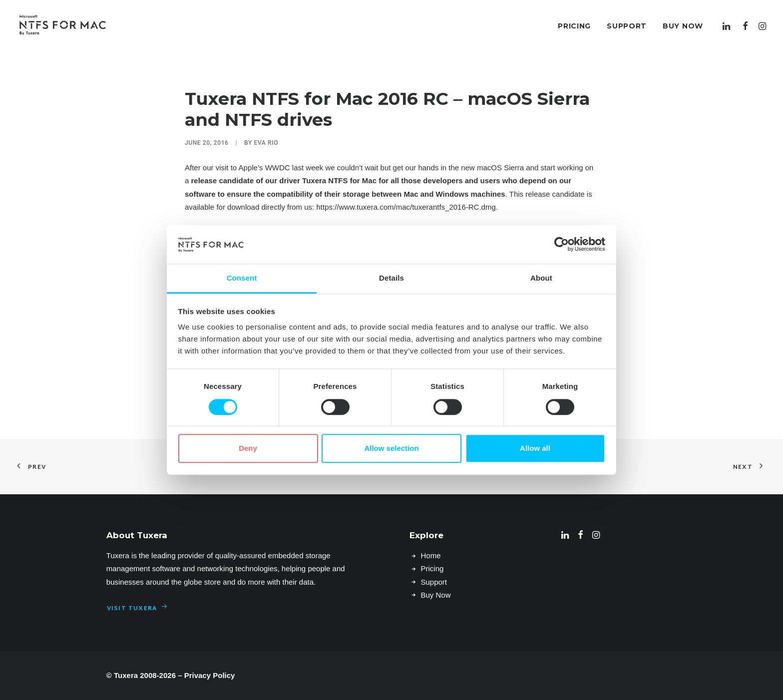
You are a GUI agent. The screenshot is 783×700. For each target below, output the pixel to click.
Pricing (574, 26)
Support (627, 26)
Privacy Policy (210, 675)
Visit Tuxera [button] (138, 609)
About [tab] (541, 278)
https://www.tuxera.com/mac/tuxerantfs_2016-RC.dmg (406, 207)
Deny (248, 448)
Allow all (535, 448)
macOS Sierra (500, 168)
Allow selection (391, 448)
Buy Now (683, 26)
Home (430, 555)
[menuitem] (574, 26)
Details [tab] (391, 278)
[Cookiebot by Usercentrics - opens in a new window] (562, 245)
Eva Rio (266, 143)
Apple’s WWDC (264, 168)
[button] (728, 26)
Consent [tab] (242, 278)
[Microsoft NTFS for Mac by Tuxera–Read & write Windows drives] (63, 26)
